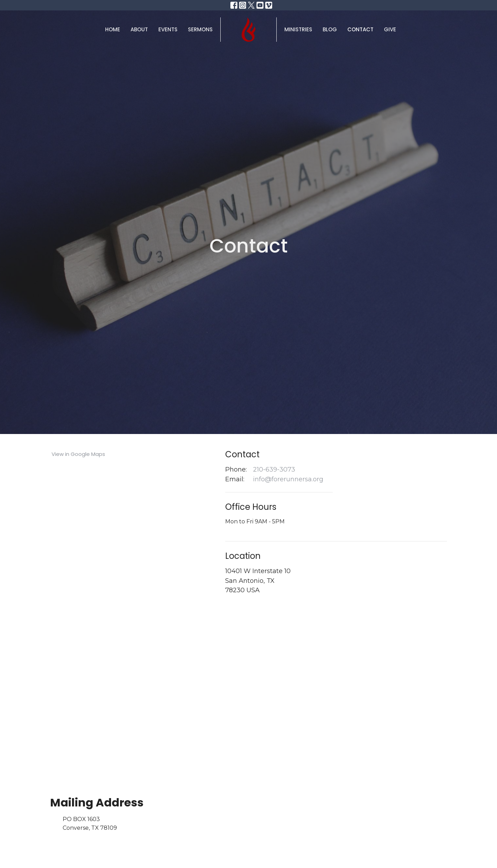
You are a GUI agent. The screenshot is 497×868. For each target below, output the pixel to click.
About (139, 29)
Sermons (200, 29)
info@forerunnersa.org (288, 479)
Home (113, 29)
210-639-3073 (274, 469)
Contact (360, 29)
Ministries (298, 29)
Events (168, 29)
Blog (330, 29)
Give (390, 29)
